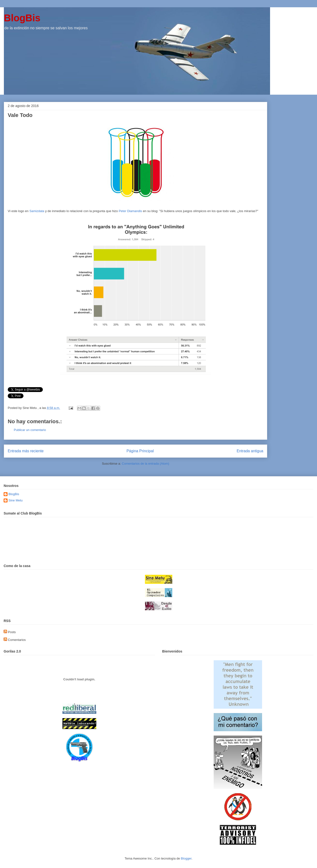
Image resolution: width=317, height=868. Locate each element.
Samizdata (37, 211)
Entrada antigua (250, 451)
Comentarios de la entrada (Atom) (145, 464)
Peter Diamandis (130, 211)
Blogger (186, 858)
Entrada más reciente (26, 451)
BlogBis (22, 18)
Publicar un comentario (30, 430)
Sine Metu (16, 500)
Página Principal (140, 451)
